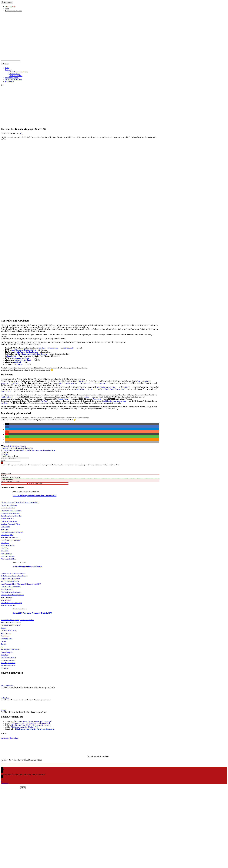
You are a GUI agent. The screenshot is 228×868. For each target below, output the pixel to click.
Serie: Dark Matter (7, 597)
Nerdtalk (23, 446)
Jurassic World (6, 391)
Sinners (3, 628)
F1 (2, 647)
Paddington (12, 356)
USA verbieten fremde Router (10, 513)
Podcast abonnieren (36, 483)
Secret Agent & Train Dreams (10, 649)
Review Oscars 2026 (7, 519)
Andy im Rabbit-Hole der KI (10, 581)
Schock (3, 710)
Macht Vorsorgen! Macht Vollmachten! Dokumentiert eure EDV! (21, 584)
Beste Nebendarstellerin (8, 657)
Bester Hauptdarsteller (8, 665)
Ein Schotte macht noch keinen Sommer (32, 354)
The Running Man (7, 686)
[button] (7, 424)
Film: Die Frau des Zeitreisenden (11, 592)
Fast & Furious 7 (7, 397)
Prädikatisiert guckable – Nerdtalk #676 (24, 727)
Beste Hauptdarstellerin (8, 663)
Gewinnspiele (10, 6)
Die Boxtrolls (69, 348)
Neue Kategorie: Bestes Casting (11, 622)
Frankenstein (5, 636)
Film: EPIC (4, 551)
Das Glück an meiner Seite (106, 387)
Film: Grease (5, 543)
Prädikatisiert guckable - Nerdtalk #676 (27, 566)
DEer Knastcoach (100, 383)
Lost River (5, 403)
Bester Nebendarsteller (8, 660)
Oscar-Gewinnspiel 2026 (14, 80)
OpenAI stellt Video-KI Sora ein (11, 511)
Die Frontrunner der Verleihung (11, 625)
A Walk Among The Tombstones (24, 350)
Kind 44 (15, 383)
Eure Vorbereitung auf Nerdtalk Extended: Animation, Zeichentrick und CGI (29, 450)
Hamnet (3, 641)
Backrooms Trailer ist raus (9, 521)
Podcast (9, 70)
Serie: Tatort (5, 529)
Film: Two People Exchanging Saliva (12, 595)
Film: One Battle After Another (11, 587)
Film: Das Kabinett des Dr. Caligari (12, 532)
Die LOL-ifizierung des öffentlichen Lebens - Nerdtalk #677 (35, 496)
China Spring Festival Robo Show (11, 516)
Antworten (5, 783)
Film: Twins (5, 548)
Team (7, 9)
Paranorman (53, 348)
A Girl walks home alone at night (113, 389)
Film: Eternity (5, 527)
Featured (6, 446)
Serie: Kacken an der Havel (9, 537)
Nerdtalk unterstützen (13, 11)
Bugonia (3, 644)
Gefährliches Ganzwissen (18, 72)
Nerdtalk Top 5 (15, 74)
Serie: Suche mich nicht (8, 606)
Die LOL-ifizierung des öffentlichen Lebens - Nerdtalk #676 (20, 503)
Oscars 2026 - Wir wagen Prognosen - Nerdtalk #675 (17, 620)
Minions (86, 397)
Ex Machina (80, 389)
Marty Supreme (6, 633)
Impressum (5, 738)
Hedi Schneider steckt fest (68, 383)
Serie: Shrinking (6, 600)
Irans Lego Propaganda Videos (10, 524)
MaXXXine (5, 698)
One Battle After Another (9, 631)
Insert (25, 788)
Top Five (125, 387)
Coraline (42, 348)
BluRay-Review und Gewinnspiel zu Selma (18, 448)
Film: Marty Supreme (8, 556)
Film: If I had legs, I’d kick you (11, 540)
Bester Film (5, 668)
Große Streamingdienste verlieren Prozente (14, 576)
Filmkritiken (9, 82)
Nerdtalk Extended (16, 76)
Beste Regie (5, 655)
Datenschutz (14, 738)
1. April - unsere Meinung (9, 505)
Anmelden (4, 454)
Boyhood (17, 362)
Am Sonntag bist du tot (21, 358)
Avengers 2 (92, 389)
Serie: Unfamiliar (6, 554)
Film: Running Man (7, 535)
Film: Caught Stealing (8, 546)
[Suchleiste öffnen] (3, 85)
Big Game (82, 381)
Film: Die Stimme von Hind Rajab (12, 603)
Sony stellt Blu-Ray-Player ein (10, 579)
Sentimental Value (7, 639)
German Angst (86, 383)
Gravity (20, 364)
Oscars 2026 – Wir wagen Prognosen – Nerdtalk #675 (32, 613)
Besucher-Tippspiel (12, 78)
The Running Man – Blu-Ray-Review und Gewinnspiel (33, 721)
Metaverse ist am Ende (8, 508)
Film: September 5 (7, 589)
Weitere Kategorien (7, 652)
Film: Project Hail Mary (8, 559)
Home (7, 68)
